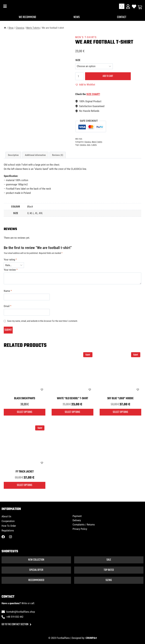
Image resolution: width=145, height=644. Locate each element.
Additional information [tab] (35, 155)
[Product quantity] (80, 76)
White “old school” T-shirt (72, 398)
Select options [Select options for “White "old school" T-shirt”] (72, 412)
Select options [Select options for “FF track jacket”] (25, 485)
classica (83, 145)
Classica (88, 142)
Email (8, 306)
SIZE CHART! (93, 94)
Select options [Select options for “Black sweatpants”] (25, 412)
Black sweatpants (25, 398)
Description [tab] (13, 155)
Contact (122, 17)
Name (8, 291)
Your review (11, 270)
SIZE (78, 60)
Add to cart (107, 76)
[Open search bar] (122, 6)
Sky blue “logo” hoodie (120, 398)
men (89, 145)
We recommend (28, 17)
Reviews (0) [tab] (58, 155)
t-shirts (94, 145)
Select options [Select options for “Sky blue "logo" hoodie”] (120, 412)
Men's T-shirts (86, 37)
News (77, 17)
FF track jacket (25, 472)
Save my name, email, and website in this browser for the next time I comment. (42, 321)
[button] (85, 85)
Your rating (10, 260)
